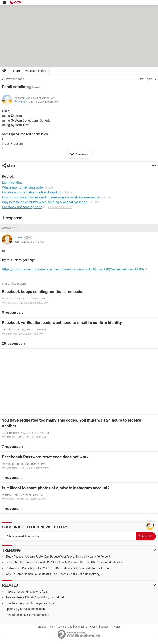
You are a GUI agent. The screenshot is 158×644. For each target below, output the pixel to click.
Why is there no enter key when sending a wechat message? (45, 202)
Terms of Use (65, 627)
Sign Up (42, 627)
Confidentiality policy (86, 627)
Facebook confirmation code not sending (32, 192)
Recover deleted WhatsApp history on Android (35, 597)
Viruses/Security (36, 71)
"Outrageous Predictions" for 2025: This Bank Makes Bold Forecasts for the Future (58, 568)
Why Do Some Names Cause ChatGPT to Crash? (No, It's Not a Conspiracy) (53, 574)
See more (82, 154)
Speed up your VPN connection (25, 609)
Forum (16, 71)
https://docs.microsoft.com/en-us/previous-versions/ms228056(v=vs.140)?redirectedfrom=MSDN (73, 269)
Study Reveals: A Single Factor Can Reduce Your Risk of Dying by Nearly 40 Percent (58, 557)
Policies (116, 627)
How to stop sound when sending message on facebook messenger (51, 197)
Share (11, 166)
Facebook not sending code (22, 207)
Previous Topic (15, 79)
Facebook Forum (60, 207)
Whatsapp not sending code (22, 187)
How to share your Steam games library (31, 603)
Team (52, 627)
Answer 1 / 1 (11, 228)
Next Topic (145, 79)
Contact (105, 627)
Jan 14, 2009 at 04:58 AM (44, 102)
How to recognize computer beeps (27, 615)
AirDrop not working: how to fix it (26, 592)
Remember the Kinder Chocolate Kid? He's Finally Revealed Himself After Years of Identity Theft (66, 562)
